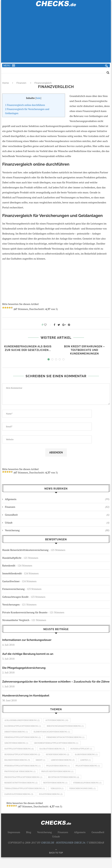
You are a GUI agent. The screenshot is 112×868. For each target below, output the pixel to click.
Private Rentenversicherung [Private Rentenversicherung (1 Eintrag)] (60, 780)
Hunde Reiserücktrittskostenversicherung (25, 550)
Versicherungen (11, 604)
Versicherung (57, 530)
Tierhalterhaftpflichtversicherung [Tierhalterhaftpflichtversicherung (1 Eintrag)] (26, 798)
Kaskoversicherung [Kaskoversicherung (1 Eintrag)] (91, 762)
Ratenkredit (9, 565)
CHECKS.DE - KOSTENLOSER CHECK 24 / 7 (65, 853)
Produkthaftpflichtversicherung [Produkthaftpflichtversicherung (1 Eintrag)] (24, 786)
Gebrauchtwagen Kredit (15, 597)
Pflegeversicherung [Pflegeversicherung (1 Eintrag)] (61, 774)
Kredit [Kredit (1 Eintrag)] (42, 768)
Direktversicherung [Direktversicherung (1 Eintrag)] (17, 737)
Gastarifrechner (11, 581)
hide (38, 98)
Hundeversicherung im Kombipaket (26, 700)
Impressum (14, 843)
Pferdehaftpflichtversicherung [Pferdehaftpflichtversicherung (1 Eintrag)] (23, 774)
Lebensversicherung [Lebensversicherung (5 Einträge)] (66, 768)
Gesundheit (57, 515)
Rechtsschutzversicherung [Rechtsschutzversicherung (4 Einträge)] (67, 786)
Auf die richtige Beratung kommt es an (28, 654)
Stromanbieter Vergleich (16, 620)
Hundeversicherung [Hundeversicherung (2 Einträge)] (60, 762)
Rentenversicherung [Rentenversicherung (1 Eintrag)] (58, 792)
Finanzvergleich (43, 83)
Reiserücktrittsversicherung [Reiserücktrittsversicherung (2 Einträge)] (22, 792)
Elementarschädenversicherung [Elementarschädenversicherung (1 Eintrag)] (54, 737)
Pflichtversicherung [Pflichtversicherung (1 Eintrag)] (92, 774)
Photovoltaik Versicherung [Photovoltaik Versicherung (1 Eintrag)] (21, 780)
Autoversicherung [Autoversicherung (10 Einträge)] (59, 725)
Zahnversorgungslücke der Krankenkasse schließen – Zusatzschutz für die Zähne (53, 684)
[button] (7, 65)
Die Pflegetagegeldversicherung (24, 668)
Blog (29, 843)
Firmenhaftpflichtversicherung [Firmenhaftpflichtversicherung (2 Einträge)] (23, 743)
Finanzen (21, 83)
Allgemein (57, 499)
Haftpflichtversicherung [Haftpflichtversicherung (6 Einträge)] (20, 756)
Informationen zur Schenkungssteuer (28, 640)
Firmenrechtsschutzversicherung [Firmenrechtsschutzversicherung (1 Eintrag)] (69, 743)
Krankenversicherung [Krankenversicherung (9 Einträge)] (18, 768)
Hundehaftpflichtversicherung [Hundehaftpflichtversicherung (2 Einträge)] (23, 762)
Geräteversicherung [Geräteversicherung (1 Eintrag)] (17, 750)
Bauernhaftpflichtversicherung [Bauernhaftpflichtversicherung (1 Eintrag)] (24, 731)
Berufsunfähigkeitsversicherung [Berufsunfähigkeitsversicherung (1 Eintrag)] (68, 731)
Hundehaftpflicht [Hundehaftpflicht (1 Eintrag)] (85, 756)
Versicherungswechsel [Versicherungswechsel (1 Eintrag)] (87, 798)
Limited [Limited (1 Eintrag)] (90, 768)
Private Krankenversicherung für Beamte (25, 612)
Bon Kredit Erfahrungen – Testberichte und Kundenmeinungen (84, 350)
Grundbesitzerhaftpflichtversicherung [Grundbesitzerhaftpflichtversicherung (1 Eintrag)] (59, 750)
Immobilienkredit (12, 573)
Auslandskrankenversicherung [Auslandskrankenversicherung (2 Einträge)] (23, 725)
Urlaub (57, 523)
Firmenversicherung (13, 589)
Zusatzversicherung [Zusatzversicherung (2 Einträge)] (53, 805)
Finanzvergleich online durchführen (25, 105)
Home (5, 83)
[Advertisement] (56, 37)
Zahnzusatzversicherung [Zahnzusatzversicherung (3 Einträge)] (20, 805)
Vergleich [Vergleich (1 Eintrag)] (60, 798)
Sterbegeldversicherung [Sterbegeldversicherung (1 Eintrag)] (92, 792)
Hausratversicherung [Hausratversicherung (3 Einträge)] (55, 756)
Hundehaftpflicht (12, 558)
